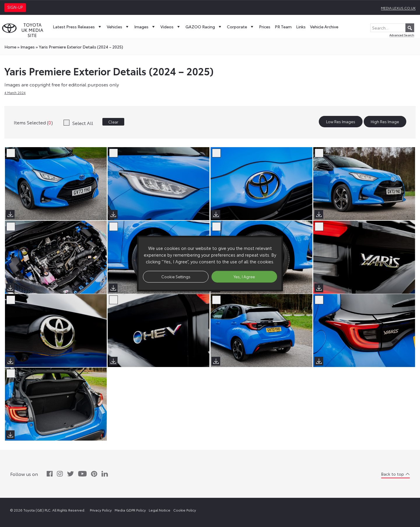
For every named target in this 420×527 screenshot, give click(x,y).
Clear (113, 122)
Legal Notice (160, 510)
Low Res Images (341, 122)
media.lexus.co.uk (398, 8)
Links (301, 27)
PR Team (283, 27)
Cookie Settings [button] (176, 276)
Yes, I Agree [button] (244, 276)
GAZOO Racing (204, 27)
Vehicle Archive (324, 27)
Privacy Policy (101, 510)
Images (145, 27)
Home (10, 47)
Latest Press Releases (78, 27)
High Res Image (385, 122)
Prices (265, 27)
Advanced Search (402, 35)
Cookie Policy (185, 510)
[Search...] (392, 28)
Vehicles (118, 27)
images (28, 47)
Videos (171, 27)
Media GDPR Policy (130, 510)
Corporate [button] (241, 27)
